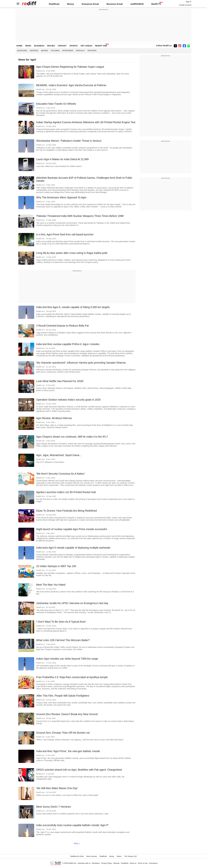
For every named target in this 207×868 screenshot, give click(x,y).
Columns (55, 51)
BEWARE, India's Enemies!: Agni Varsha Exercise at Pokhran (71, 85)
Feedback (125, 863)
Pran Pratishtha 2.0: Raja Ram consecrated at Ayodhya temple (72, 677)
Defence (34, 51)
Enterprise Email (90, 4)
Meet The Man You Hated (51, 585)
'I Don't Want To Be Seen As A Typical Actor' (61, 622)
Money (70, 4)
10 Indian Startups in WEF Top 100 (56, 566)
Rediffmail (54, 4)
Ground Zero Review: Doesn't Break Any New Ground (67, 714)
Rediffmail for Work (77, 856)
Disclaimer (96, 863)
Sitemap (116, 863)
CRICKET (62, 46)
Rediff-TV (156, 4)
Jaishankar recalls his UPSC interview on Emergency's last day (72, 603)
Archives (92, 51)
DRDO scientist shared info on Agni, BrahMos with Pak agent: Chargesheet (79, 770)
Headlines (22, 51)
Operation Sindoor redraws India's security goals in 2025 (68, 400)
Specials (80, 51)
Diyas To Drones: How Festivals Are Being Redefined (66, 511)
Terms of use (143, 863)
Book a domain (92, 856)
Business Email (115, 4)
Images (45, 51)
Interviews (68, 51)
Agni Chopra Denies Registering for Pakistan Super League (70, 67)
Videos (119, 856)
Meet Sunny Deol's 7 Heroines (54, 807)
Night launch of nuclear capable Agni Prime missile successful (71, 529)
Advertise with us (84, 863)
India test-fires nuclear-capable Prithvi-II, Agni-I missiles (68, 344)
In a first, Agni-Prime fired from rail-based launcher (65, 234)
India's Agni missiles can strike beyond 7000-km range (67, 659)
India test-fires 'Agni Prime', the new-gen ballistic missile (68, 751)
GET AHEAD (86, 46)
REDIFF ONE (101, 46)
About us (133, 863)
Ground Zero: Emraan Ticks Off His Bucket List (63, 733)
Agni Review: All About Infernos (54, 418)
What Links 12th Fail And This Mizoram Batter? (63, 640)
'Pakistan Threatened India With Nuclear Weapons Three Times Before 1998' (80, 216)
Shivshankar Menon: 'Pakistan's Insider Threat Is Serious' (69, 141)
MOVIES (51, 46)
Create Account (185, 5)
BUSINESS (39, 46)
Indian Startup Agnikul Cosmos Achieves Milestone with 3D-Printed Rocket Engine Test (86, 122)
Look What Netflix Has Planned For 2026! (60, 381)
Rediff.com (72, 863)
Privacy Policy (106, 863)
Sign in (189, 2)
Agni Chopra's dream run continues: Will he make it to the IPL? (72, 437)
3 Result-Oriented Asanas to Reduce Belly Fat (62, 326)
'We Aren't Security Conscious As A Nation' (61, 474)
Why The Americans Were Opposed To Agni (61, 197)
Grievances (153, 863)
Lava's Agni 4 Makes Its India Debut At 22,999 (62, 159)
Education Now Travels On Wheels (56, 104)
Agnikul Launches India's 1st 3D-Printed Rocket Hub (66, 492)
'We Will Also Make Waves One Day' (57, 788)
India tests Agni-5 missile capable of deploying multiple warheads (73, 548)
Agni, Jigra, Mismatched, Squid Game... (59, 455)
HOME (19, 46)
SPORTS (74, 46)
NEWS (28, 46)
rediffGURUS (137, 4)
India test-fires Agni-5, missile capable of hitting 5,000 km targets (73, 307)
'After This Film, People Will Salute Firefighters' (63, 696)
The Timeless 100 (130, 856)
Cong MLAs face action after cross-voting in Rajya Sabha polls (72, 253)
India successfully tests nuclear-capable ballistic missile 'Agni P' (72, 825)
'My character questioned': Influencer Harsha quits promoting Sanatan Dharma (81, 363)
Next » (77, 843)
